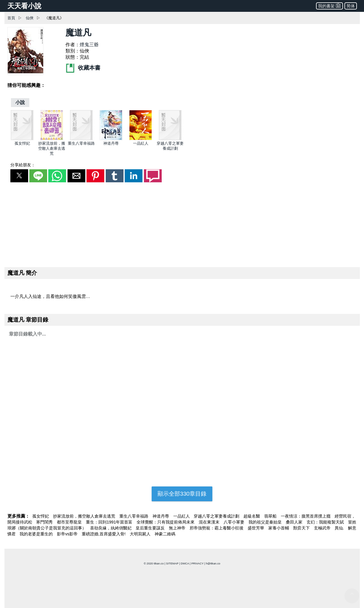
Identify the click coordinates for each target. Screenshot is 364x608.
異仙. (340, 528)
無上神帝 (178, 528)
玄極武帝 (323, 528)
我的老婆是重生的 (37, 534)
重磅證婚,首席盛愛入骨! (104, 534)
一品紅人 (141, 143)
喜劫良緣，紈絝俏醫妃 (111, 528)
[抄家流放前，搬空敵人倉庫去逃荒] (52, 139)
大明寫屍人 (141, 534)
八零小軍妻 (235, 522)
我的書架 (329, 5)
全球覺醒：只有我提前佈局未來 (166, 522)
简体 (351, 6)
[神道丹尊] (111, 139)
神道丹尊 (111, 143)
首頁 (11, 18)
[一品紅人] (141, 139)
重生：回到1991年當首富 (110, 522)
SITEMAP (172, 563)
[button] (19, 176)
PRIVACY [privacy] (197, 563)
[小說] (20, 102)
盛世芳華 (256, 528)
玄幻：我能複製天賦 (326, 522)
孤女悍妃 (22, 143)
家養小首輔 (279, 528)
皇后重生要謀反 (151, 528)
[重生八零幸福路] (81, 139)
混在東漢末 (210, 522)
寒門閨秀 (45, 522)
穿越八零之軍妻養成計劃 (217, 516)
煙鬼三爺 (89, 45)
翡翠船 (271, 516)
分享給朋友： (23, 165)
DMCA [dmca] (185, 563)
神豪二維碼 (165, 534)
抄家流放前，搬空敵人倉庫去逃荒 (52, 148)
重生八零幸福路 (81, 143)
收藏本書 (83, 68)
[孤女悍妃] (22, 139)
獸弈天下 (302, 528)
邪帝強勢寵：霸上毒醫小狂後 (217, 528)
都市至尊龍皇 (70, 522)
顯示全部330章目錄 (182, 494)
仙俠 (30, 18)
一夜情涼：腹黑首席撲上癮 (306, 516)
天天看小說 (24, 6)
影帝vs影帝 (68, 534)
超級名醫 (252, 516)
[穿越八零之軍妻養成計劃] (170, 139)
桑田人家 (295, 522)
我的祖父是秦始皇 (266, 522)
